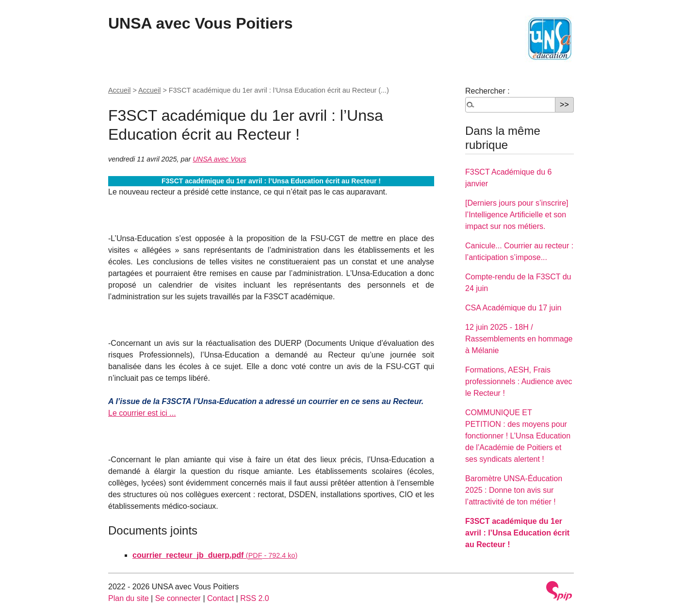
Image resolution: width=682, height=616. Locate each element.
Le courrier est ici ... (142, 413)
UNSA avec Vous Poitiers (201, 23)
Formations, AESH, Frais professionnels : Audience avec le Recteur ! (519, 381)
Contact (220, 598)
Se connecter (178, 598)
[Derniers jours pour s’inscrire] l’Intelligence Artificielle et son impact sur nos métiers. (517, 215)
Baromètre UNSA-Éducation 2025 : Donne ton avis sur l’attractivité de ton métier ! (514, 490)
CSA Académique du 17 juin (513, 308)
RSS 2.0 (255, 598)
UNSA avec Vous (219, 159)
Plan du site (129, 598)
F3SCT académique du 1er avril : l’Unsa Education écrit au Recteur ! (517, 533)
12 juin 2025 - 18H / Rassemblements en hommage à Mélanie (519, 339)
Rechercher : (487, 91)
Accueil (119, 90)
